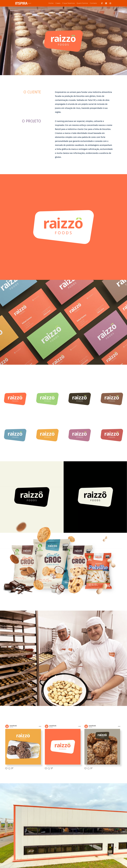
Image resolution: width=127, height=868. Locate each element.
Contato (93, 3)
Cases (58, 3)
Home (51, 3)
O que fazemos (68, 3)
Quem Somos (82, 3)
